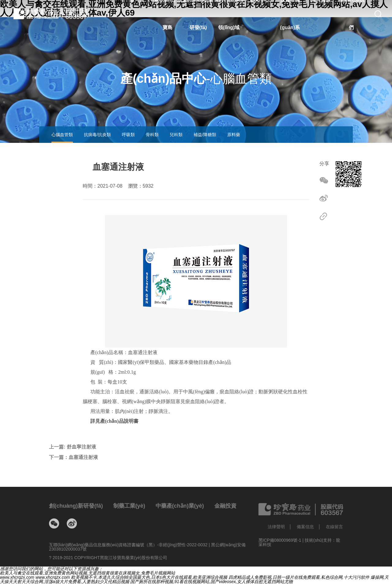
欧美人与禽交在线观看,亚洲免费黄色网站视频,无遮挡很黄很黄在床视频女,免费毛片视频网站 (88, 573)
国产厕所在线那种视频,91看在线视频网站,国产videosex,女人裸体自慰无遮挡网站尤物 (211, 582)
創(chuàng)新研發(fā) (76, 506)
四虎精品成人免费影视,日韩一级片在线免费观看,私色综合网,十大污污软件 (299, 577)
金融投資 (225, 506)
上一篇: (73, 447)
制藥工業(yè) (129, 506)
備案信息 (305, 527)
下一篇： (73, 457)
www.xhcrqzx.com (17, 577)
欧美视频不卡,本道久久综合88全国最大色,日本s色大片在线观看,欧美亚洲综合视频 (149, 577)
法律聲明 (276, 527)
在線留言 (334, 527)
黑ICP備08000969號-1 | (282, 540)
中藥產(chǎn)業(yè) (180, 506)
